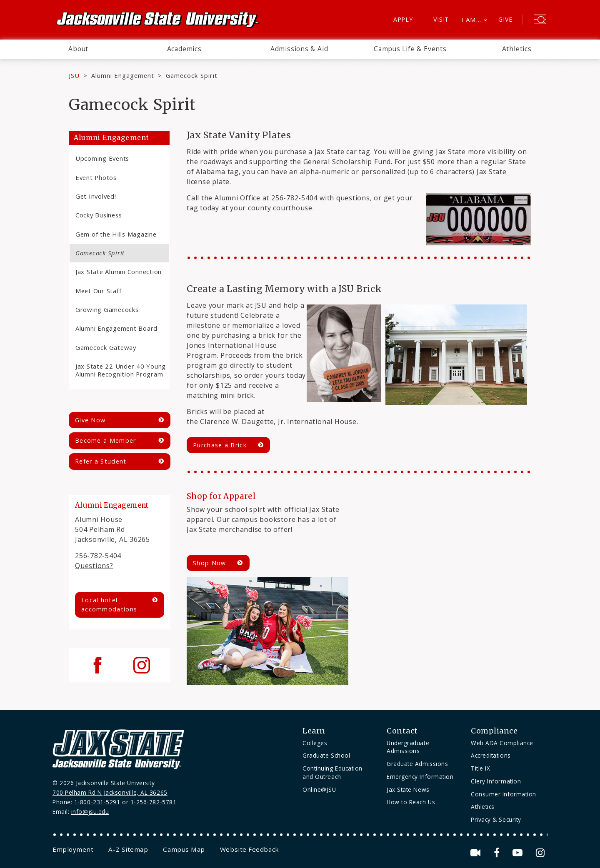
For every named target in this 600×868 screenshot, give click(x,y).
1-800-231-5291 (97, 802)
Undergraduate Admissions (408, 747)
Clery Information (496, 781)
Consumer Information (504, 794)
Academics (184, 49)
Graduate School (326, 755)
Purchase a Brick (220, 445)
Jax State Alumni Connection (119, 272)
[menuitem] (78, 49)
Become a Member (105, 440)
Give (505, 19)
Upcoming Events (102, 158)
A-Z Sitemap (128, 849)
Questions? (94, 566)
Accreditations (491, 755)
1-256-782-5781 (154, 802)
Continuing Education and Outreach (332, 772)
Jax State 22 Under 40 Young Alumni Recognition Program (121, 370)
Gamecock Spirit (100, 253)
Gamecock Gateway (106, 347)
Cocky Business (99, 215)
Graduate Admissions (417, 764)
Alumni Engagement (123, 75)
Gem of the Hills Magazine (116, 234)
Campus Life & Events (410, 49)
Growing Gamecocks (107, 309)
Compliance (494, 731)
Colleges (315, 743)
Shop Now (209, 563)
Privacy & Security (496, 819)
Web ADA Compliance (502, 743)
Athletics (517, 49)
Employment (73, 849)
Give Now (90, 420)
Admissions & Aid (299, 49)
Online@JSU (319, 789)
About (78, 49)
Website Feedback (250, 849)
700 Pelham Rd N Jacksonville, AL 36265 (110, 792)
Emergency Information (420, 777)
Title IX (480, 768)
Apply (403, 19)
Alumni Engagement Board (116, 328)
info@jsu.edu (90, 812)
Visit (441, 19)
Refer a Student (101, 461)
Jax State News (408, 789)
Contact (402, 731)
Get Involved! (96, 196)
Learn (314, 731)
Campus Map (184, 849)
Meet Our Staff (98, 291)
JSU (74, 75)
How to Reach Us (411, 802)
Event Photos (96, 177)
